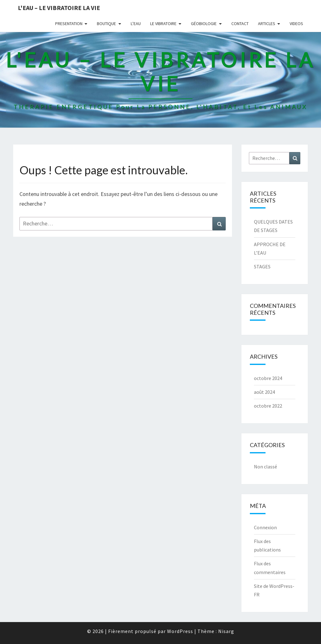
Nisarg (226, 631)
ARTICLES (267, 24)
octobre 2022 (268, 406)
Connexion (265, 527)
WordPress (180, 631)
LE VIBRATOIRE (163, 24)
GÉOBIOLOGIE (204, 24)
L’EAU (136, 24)
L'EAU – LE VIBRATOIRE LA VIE (59, 8)
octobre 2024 (268, 378)
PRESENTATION (69, 24)
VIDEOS (296, 24)
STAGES (262, 267)
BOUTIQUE (106, 24)
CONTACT (240, 24)
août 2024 (264, 392)
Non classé (266, 467)
